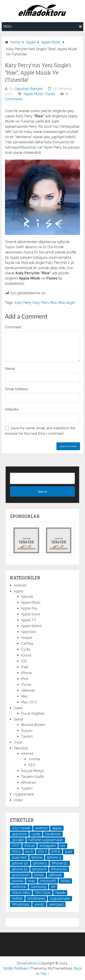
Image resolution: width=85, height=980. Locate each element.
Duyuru (27, 731)
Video (18, 800)
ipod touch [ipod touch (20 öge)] (21, 875)
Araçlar (27, 638)
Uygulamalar (24, 794)
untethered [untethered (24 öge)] (36, 898)
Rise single (67, 303)
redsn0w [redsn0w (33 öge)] (19, 887)
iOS (24, 661)
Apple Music (33, 94)
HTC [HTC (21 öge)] (16, 846)
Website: (12, 409)
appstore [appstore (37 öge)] (19, 834)
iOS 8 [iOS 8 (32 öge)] (56, 852)
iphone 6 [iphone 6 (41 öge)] (39, 869)
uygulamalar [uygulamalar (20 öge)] (60, 898)
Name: (10, 369)
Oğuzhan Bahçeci (29, 89)
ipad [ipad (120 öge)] (69, 852)
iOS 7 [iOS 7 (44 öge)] (42, 852)
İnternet (27, 754)
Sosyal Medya (32, 771)
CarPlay (27, 644)
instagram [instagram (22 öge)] (48, 846)
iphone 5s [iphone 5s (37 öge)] (20, 869)
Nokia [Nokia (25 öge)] (65, 881)
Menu (8, 26)
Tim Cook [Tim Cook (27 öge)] (43, 893)
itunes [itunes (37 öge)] (39, 875)
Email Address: (17, 389)
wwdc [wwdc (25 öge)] (39, 904)
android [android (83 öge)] (41, 828)
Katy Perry (23, 303)
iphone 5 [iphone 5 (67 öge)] (40, 863)
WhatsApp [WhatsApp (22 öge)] (21, 904)
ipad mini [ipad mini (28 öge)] (19, 857)
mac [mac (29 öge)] (32, 881)
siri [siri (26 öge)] (53, 887)
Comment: (13, 327)
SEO (32, 765)
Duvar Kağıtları (33, 713)
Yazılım (27, 788)
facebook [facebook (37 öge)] (53, 834)
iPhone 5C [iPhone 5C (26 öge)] (60, 863)
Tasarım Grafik (32, 777)
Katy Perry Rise (45, 303)
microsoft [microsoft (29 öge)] (48, 881)
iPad (24, 667)
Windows (29, 783)
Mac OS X (29, 702)
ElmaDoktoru (27, 963)
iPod (25, 679)
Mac (24, 696)
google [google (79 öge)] (18, 840)
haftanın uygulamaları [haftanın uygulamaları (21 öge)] (46, 840)
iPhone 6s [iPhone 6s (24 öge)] (59, 869)
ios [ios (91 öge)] (63, 846)
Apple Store (30, 614)
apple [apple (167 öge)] (57, 828)
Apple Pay (29, 608)
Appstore (28, 632)
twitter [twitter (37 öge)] (17, 898)
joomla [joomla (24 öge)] (18, 881)
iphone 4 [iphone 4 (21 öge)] (54, 857)
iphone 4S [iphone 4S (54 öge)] (20, 863)
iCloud (26, 655)
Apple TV (29, 620)
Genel (18, 719)
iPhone (26, 673)
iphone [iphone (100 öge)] (37, 857)
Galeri (18, 708)
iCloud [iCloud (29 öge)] (30, 846)
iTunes (50, 94)
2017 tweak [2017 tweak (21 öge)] (21, 828)
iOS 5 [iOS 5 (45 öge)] (16, 852)
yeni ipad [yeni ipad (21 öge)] (56, 904)
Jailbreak (28, 690)
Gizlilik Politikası (15, 968)
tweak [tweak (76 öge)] (60, 893)
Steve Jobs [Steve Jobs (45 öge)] (21, 893)
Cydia (26, 649)
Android (20, 585)
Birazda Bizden (33, 725)
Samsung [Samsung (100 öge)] (38, 887)
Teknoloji (21, 748)
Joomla (34, 759)
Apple (18, 591)
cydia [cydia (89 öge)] (36, 834)
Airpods (27, 597)
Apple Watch (31, 626)
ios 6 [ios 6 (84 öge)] (29, 852)
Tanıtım (27, 736)
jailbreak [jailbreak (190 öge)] (55, 875)
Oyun (18, 742)
